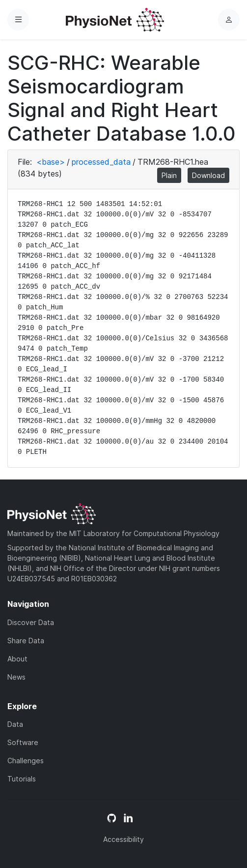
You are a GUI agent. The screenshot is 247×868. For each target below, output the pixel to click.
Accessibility (123, 839)
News (16, 677)
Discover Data (31, 622)
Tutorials (22, 779)
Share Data (26, 641)
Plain (169, 175)
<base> (51, 162)
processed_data (101, 162)
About (17, 659)
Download (208, 175)
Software (23, 742)
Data (15, 724)
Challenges (26, 761)
